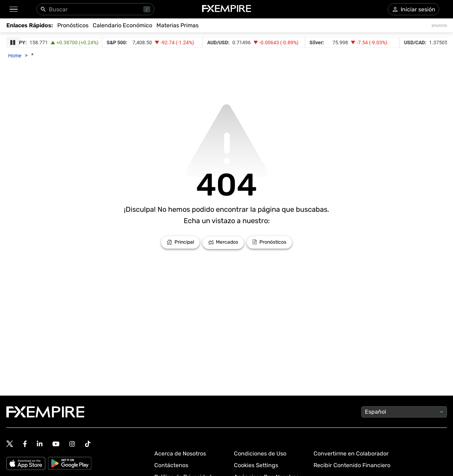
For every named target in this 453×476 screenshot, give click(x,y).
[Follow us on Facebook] (25, 444)
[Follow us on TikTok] (88, 444)
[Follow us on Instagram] (72, 444)
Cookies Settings (256, 465)
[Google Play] (70, 464)
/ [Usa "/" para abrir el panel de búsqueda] (147, 9)
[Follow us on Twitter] (10, 444)
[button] (13, 9)
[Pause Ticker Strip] (13, 42)
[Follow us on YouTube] (56, 444)
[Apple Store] (27, 464)
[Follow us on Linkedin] (40, 444)
